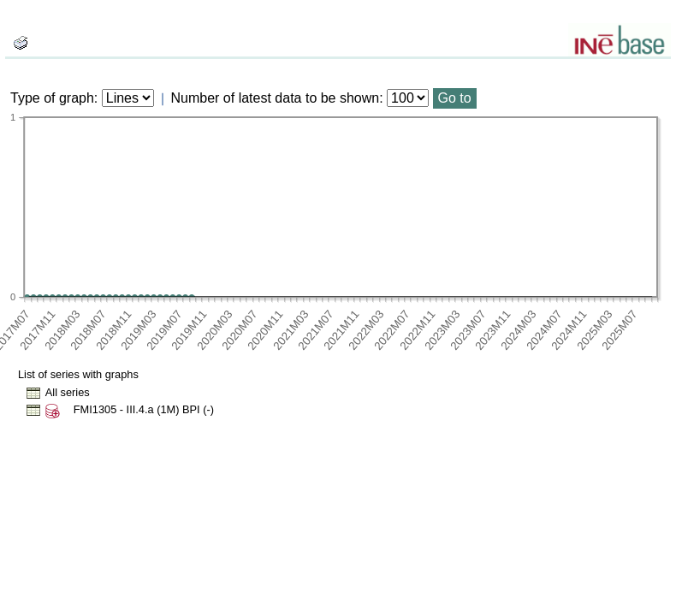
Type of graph (52, 98)
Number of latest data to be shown (276, 98)
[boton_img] (21, 43)
